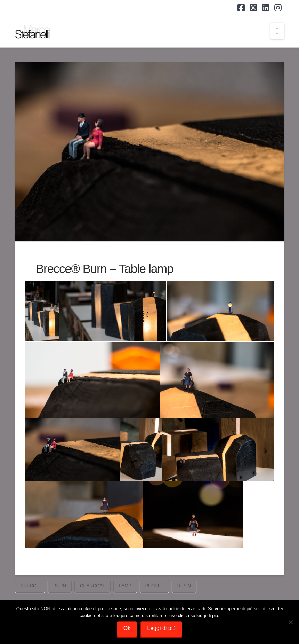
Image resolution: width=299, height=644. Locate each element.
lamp (125, 586)
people (154, 586)
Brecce (30, 586)
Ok (127, 628)
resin (184, 586)
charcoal (92, 586)
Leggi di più (161, 628)
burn (60, 586)
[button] (277, 31)
